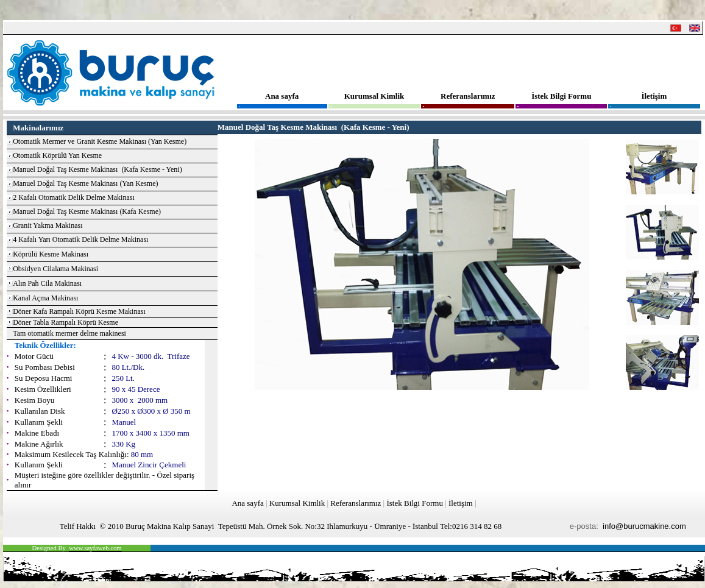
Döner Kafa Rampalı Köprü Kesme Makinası (79, 311)
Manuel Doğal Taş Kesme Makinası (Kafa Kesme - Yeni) (97, 169)
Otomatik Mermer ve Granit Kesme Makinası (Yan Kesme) (100, 141)
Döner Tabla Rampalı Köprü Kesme (66, 322)
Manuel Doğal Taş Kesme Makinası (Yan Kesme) (85, 183)
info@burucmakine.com (644, 526)
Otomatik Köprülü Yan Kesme (57, 155)
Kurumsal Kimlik (374, 96)
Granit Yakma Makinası (48, 225)
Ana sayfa (282, 96)
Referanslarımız (468, 96)
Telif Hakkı (78, 526)
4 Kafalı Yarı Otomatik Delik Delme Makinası (80, 239)
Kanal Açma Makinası (45, 298)
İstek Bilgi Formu (561, 96)
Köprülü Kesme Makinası (51, 254)
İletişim (654, 96)
